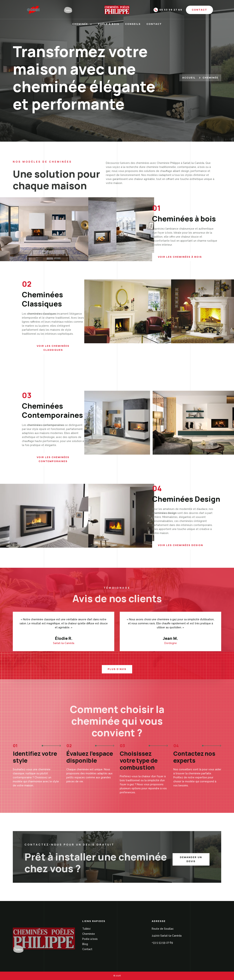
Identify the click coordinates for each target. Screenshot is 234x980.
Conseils (133, 24)
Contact (154, 24)
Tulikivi (86, 929)
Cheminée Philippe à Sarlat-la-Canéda (181, 163)
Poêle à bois (109, 24)
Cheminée (82, 24)
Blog (85, 944)
